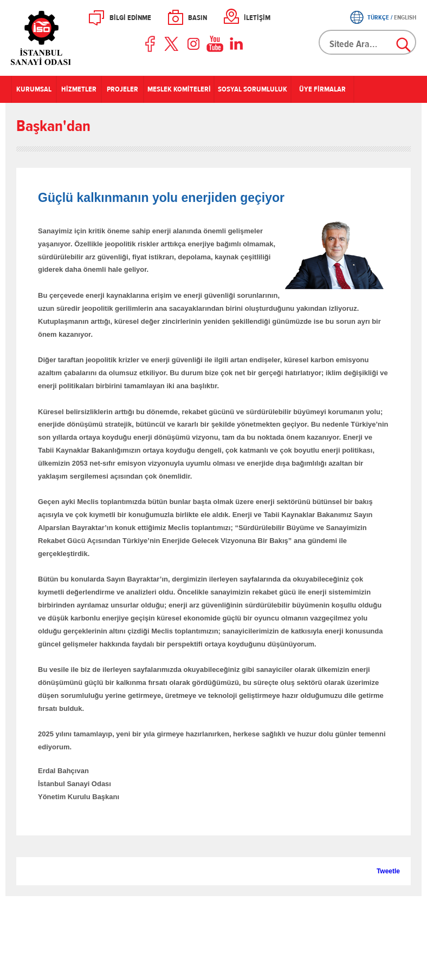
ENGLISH (405, 17)
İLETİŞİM (257, 18)
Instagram (193, 44)
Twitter (172, 44)
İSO (69, 38)
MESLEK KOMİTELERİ (179, 89)
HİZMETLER (79, 89)
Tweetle (388, 871)
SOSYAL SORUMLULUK (253, 89)
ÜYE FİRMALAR (322, 89)
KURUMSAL (34, 89)
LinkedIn (236, 44)
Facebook (151, 44)
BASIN (198, 18)
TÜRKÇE (378, 17)
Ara (404, 45)
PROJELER (122, 89)
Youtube (215, 44)
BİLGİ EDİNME (130, 18)
